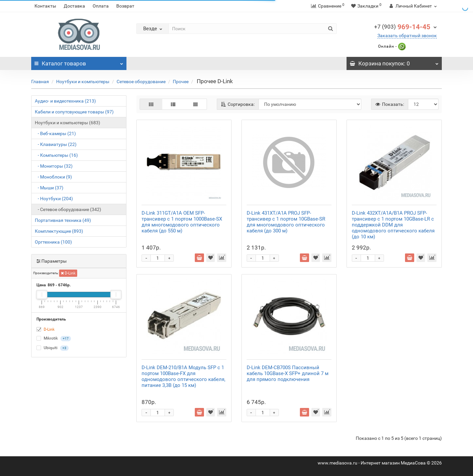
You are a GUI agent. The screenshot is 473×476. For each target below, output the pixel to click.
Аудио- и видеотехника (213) (65, 101)
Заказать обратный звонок (407, 36)
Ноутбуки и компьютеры (83, 82)
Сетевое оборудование (141, 82)
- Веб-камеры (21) (55, 133)
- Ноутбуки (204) (54, 199)
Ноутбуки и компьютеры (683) (68, 123)
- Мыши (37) (49, 188)
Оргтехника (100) (53, 242)
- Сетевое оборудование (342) (68, 209)
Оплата (101, 6)
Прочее (181, 82)
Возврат (125, 6)
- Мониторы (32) (54, 166)
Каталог (79, 62)
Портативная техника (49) (63, 220)
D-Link (68, 273)
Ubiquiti (53, 348)
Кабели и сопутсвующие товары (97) (74, 112)
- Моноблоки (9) (53, 177)
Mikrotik (54, 339)
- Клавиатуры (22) (56, 144)
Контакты (45, 6)
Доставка (74, 6)
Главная (40, 82)
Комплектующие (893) (59, 231)
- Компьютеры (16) (56, 155)
